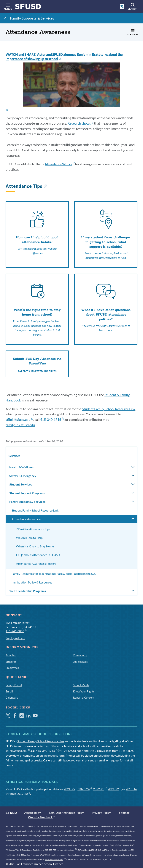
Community (80, 655)
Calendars (12, 697)
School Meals (81, 685)
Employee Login (15, 638)
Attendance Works (60, 164)
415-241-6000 (16, 631)
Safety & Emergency (23, 476)
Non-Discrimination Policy (66, 812)
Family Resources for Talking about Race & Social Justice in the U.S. (54, 574)
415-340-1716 (52, 419)
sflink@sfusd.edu (19, 419)
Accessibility (33, 812)
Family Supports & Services (32, 18)
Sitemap (124, 812)
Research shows (81, 123)
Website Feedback (42, 817)
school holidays (107, 755)
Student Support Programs (27, 493)
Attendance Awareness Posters (36, 564)
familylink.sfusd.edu (20, 425)
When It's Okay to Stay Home (35, 546)
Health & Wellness (22, 467)
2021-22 (114, 789)
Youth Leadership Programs (28, 591)
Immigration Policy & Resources (32, 582)
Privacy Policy (101, 812)
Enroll (9, 691)
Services (14, 456)
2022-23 (100, 789)
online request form (52, 755)
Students (11, 662)
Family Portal (14, 685)
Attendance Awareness (26, 519)
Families (11, 655)
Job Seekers (80, 662)
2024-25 (70, 789)
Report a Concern (84, 697)
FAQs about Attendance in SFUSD (38, 555)
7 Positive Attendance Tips (33, 529)
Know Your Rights (84, 691)
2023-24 (85, 789)
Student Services (21, 484)
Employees (12, 668)
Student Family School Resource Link (109, 409)
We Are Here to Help (29, 538)
